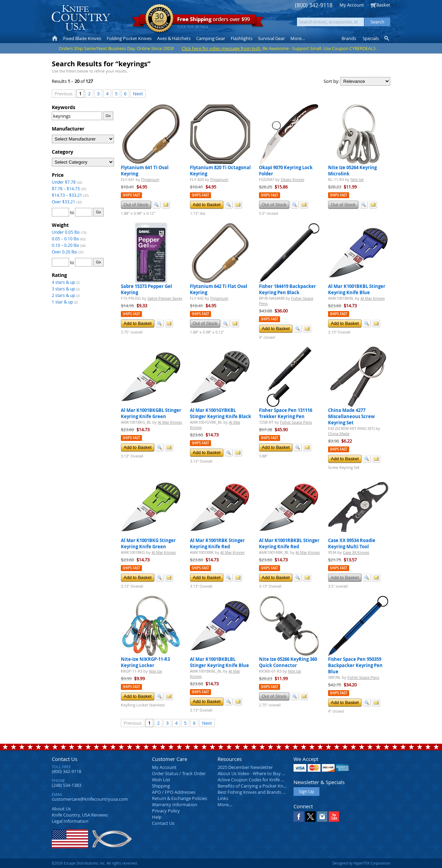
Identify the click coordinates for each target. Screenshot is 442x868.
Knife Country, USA (81, 18)
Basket (383, 5)
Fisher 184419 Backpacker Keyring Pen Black (287, 289)
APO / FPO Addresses (174, 792)
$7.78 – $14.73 (66, 189)
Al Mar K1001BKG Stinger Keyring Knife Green (148, 543)
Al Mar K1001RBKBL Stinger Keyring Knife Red (289, 543)
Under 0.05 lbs (66, 232)
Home (55, 38)
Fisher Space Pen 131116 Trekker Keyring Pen (286, 413)
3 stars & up (63, 289)
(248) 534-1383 (66, 785)
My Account (352, 5)
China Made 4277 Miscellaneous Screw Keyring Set (351, 416)
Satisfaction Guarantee (159, 19)
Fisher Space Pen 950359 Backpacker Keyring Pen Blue (355, 665)
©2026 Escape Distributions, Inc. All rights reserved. (95, 863)
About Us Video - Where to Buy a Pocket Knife (264, 773)
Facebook (299, 817)
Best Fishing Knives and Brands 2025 (255, 792)
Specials (371, 38)
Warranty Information (175, 804)
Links (223, 798)
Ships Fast (131, 195)
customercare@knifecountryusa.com (90, 799)
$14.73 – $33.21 (67, 195)
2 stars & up (63, 295)
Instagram (322, 817)
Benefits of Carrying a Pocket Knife (253, 786)
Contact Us (65, 759)
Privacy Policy (166, 811)
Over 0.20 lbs (64, 252)
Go (108, 116)
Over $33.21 (64, 202)
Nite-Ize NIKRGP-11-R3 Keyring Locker (145, 662)
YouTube (334, 817)
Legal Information (70, 821)
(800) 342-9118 (314, 5)
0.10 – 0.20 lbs (65, 245)
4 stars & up (63, 282)
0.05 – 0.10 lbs (65, 239)
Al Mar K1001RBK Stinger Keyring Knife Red (217, 543)
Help (157, 817)
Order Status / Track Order (179, 773)
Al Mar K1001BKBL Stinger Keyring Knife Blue (357, 289)
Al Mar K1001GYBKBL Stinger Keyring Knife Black (220, 413)
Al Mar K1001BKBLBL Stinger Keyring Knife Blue (219, 662)
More (298, 38)
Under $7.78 (64, 182)
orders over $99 (198, 21)
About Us (61, 809)
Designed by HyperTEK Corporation (361, 863)
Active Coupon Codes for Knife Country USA (262, 780)
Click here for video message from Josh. (222, 48)
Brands (349, 38)
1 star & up (62, 302)
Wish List (161, 780)
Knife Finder (387, 38)
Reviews (80, 815)
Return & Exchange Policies (180, 798)
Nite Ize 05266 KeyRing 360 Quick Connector (288, 662)
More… (225, 804)
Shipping (161, 786)
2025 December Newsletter (245, 767)
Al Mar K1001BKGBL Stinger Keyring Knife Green (151, 413)
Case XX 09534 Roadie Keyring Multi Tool (352, 543)
